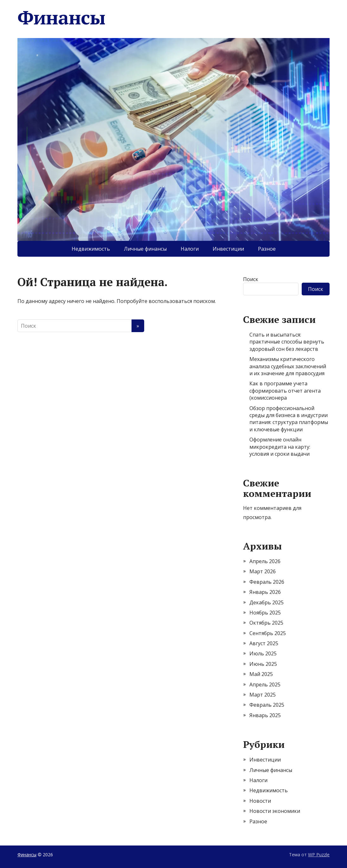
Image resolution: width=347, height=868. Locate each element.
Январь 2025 (265, 715)
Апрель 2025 (265, 685)
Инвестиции (228, 249)
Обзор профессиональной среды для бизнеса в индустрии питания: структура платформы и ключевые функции (289, 419)
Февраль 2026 (267, 582)
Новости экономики (275, 811)
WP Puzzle (319, 855)
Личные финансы (145, 249)
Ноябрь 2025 (265, 613)
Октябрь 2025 (266, 623)
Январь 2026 (265, 592)
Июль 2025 (263, 653)
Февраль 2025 (267, 705)
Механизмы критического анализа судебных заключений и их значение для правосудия (288, 366)
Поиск (251, 279)
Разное (267, 249)
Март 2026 (263, 571)
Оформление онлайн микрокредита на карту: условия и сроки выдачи (280, 447)
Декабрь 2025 (267, 602)
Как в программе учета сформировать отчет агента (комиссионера (285, 391)
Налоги (190, 249)
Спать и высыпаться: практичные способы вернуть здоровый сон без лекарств (287, 342)
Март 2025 (263, 695)
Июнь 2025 (263, 664)
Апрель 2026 (265, 561)
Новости (260, 801)
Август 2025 (264, 643)
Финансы (61, 17)
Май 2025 (261, 674)
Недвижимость (91, 249)
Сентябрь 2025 (268, 633)
